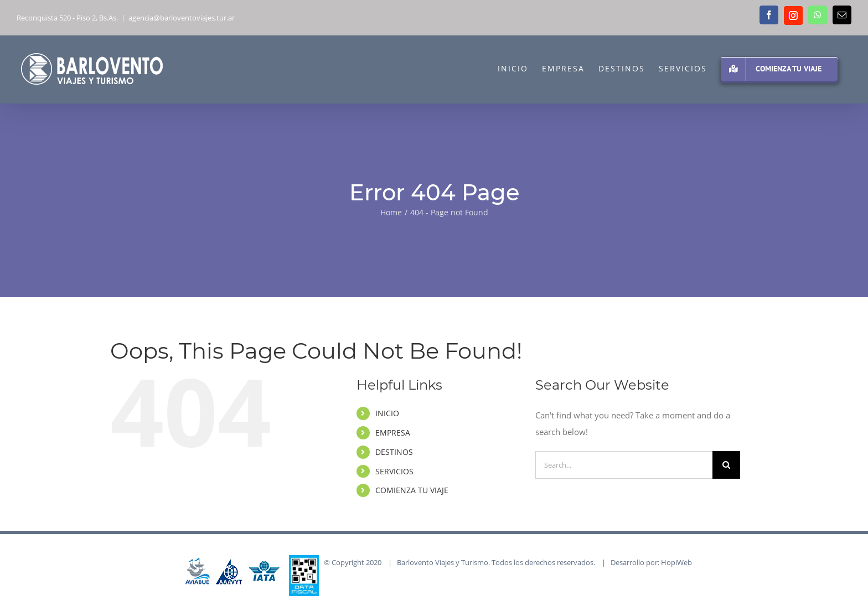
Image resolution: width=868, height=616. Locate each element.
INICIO (387, 413)
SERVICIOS (394, 471)
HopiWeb (676, 562)
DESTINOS (394, 452)
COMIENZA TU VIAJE (412, 490)
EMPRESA (393, 433)
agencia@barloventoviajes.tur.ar (182, 18)
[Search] (726, 465)
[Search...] (624, 465)
